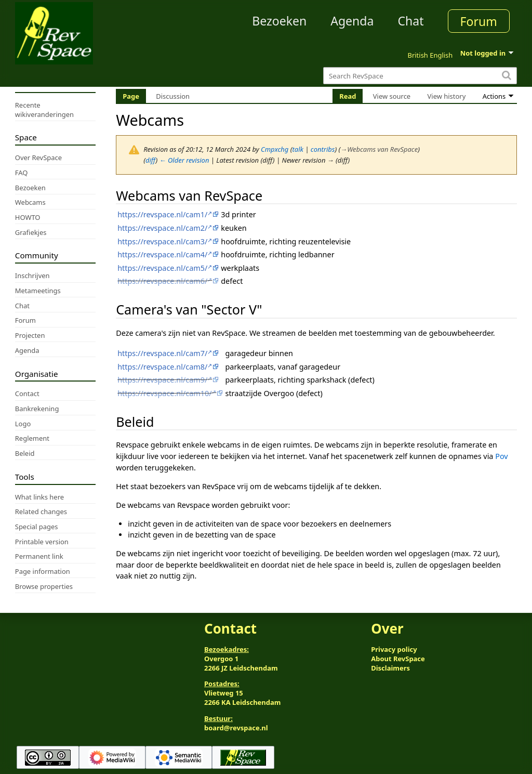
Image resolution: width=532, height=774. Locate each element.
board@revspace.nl (236, 728)
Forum (479, 21)
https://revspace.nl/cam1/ (162, 214)
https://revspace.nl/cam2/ (162, 228)
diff (151, 160)
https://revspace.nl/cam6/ (162, 281)
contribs (323, 149)
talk (298, 149)
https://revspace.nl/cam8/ (162, 367)
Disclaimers (390, 668)
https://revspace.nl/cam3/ (162, 241)
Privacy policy (394, 649)
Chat (410, 21)
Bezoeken (279, 21)
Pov (501, 456)
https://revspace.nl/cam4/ (162, 254)
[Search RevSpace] (420, 76)
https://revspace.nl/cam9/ (162, 380)
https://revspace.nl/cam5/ (162, 268)
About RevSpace (398, 659)
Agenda (352, 21)
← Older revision (184, 160)
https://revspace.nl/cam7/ (162, 353)
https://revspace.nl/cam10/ (164, 393)
